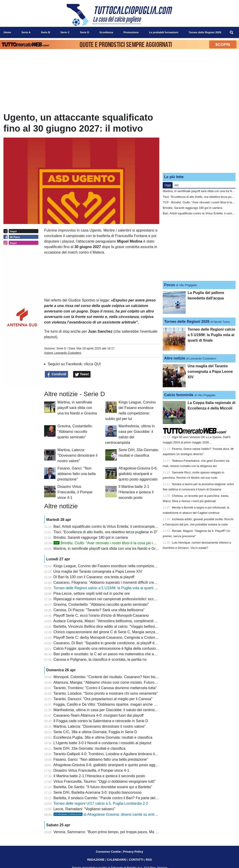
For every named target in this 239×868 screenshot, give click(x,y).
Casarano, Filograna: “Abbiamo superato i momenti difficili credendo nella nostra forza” (124, 582)
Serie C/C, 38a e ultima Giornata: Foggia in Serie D (95, 732)
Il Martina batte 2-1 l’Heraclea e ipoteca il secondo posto (136, 492)
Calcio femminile (179, 395)
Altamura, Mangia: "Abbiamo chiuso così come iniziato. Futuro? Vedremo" (114, 682)
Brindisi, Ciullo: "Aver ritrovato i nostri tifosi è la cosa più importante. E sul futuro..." (124, 543)
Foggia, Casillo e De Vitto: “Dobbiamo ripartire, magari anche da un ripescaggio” (119, 704)
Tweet (82, 374)
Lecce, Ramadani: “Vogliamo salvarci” (84, 809)
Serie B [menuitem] (46, 32)
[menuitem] (232, 33)
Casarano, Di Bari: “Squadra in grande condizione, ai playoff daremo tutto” (114, 643)
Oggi (168, 185)
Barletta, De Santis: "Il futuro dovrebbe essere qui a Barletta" (103, 787)
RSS (149, 860)
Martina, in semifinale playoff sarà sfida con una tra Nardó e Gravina (77, 408)
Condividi (57, 374)
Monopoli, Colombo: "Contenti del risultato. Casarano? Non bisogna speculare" (118, 677)
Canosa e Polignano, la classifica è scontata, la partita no (100, 659)
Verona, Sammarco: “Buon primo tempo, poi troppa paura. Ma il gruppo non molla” (121, 832)
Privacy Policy (133, 852)
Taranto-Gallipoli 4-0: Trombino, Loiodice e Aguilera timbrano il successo (112, 754)
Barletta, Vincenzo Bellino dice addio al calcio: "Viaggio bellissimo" (108, 626)
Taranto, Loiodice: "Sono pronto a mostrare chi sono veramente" (105, 693)
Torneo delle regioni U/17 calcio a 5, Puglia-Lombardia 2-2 (101, 803)
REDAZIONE (96, 860)
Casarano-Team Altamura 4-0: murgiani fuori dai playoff (99, 715)
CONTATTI (136, 860)
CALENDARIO (117, 860)
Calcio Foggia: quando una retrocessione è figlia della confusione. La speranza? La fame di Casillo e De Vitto (142, 648)
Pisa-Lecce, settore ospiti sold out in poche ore (92, 593)
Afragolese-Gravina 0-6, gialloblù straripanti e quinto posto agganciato (138, 474)
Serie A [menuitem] (26, 32)
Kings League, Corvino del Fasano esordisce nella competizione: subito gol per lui (120, 566)
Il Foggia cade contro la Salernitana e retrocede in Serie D (101, 721)
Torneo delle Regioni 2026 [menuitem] (205, 32)
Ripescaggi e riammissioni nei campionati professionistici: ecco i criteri (111, 599)
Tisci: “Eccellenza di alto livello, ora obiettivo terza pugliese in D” (105, 532)
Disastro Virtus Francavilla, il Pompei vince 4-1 (75, 492)
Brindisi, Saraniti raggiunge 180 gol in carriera (91, 538)
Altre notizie (175, 358)
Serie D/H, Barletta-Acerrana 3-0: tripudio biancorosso (98, 792)
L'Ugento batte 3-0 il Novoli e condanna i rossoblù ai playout (102, 743)
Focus (169, 285)
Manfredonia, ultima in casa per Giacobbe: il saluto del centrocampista (111, 710)
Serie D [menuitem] (85, 32)
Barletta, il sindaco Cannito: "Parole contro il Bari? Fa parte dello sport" (111, 798)
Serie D (61, 348)
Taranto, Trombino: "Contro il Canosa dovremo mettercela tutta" (105, 688)
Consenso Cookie (108, 852)
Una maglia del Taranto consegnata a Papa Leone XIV (98, 571)
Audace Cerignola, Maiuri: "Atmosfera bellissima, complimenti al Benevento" (115, 621)
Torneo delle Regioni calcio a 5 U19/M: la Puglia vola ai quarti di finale (110, 588)
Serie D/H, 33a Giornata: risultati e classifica (90, 748)
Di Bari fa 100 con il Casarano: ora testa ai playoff (94, 577)
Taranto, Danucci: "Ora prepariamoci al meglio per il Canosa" (103, 699)
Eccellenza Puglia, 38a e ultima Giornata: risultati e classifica (103, 737)
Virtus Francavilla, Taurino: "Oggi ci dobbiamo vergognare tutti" (105, 781)
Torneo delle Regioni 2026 (187, 322)
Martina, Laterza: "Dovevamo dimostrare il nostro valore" (77, 455)
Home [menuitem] (7, 32)
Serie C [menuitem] (65, 32)
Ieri (176, 185)
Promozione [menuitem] (131, 32)
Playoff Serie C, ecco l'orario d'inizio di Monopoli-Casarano (101, 615)
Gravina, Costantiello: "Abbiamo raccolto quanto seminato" (75, 432)
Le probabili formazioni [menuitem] (164, 32)
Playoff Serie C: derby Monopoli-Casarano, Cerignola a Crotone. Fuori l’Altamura (119, 637)
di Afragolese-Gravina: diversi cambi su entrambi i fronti (114, 814)
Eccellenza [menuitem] (106, 32)
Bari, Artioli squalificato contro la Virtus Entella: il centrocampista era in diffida (116, 527)
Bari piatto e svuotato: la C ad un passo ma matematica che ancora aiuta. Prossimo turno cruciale (133, 654)
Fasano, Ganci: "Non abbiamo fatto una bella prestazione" (77, 474)
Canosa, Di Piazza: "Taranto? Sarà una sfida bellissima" (99, 610)
